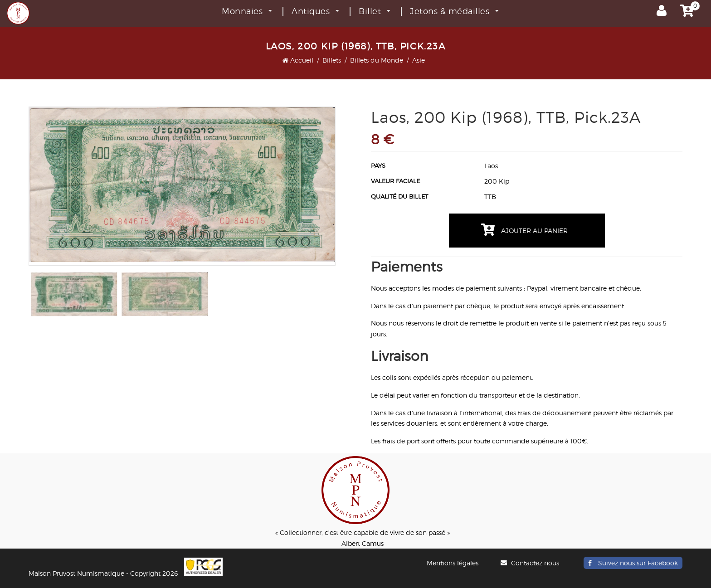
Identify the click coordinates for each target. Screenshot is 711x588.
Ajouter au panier (524, 230)
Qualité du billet (399, 196)
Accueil (298, 60)
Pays (378, 165)
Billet (374, 11)
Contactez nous (531, 563)
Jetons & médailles (454, 11)
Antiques (315, 11)
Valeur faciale (395, 181)
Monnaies (247, 11)
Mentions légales (453, 563)
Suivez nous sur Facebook (633, 563)
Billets (332, 60)
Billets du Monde (377, 60)
